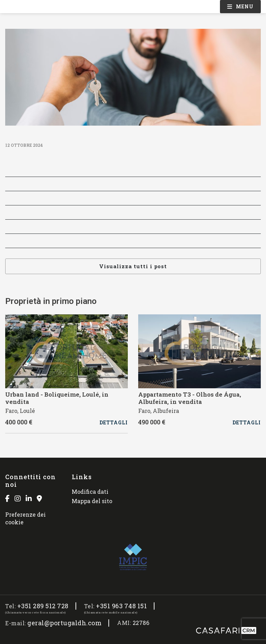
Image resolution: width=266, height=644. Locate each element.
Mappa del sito (92, 501)
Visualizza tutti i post (133, 266)
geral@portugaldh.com (64, 623)
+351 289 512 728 (43, 606)
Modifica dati (90, 492)
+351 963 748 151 (121, 606)
